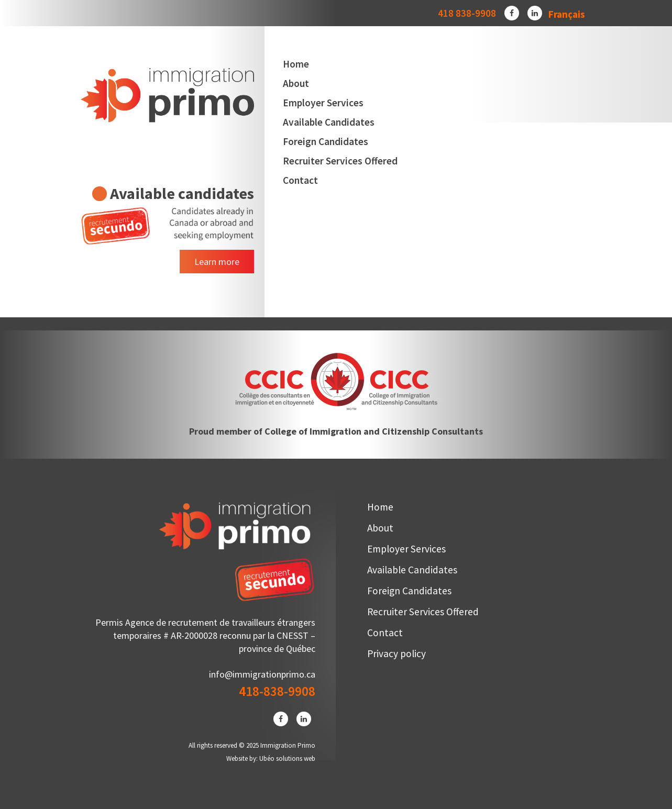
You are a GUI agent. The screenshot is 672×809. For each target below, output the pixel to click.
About (296, 83)
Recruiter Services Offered (340, 161)
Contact (300, 180)
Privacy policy (396, 653)
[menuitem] (567, 14)
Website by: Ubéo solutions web (271, 758)
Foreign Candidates (326, 141)
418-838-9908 (277, 691)
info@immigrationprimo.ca (262, 674)
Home (296, 64)
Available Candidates (329, 122)
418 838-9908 (467, 13)
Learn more (217, 262)
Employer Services (323, 103)
